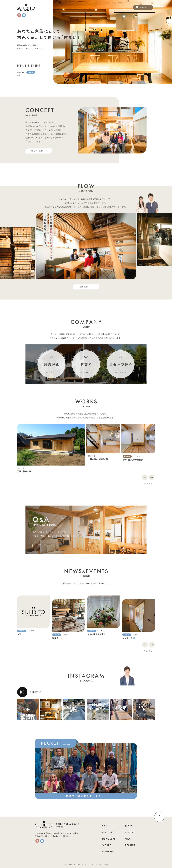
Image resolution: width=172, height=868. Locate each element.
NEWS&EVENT (110, 839)
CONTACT (131, 832)
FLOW (129, 826)
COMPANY (108, 851)
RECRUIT (130, 845)
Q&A (128, 839)
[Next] (152, 480)
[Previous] (145, 480)
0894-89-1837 (46, 836)
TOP (105, 826)
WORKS (107, 845)
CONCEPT (108, 832)
